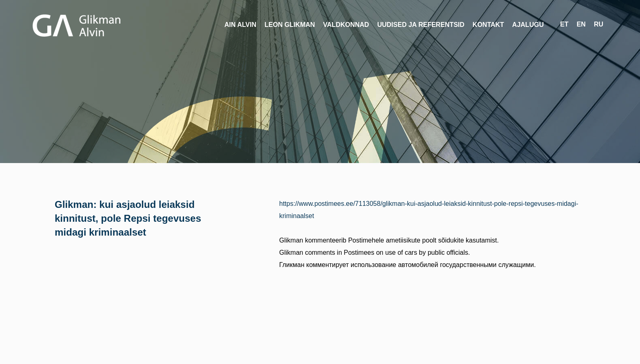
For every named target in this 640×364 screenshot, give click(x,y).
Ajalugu (528, 25)
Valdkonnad (346, 25)
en (581, 24)
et (564, 24)
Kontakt (488, 25)
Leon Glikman (290, 25)
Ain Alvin (240, 25)
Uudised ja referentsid (421, 25)
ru (599, 24)
